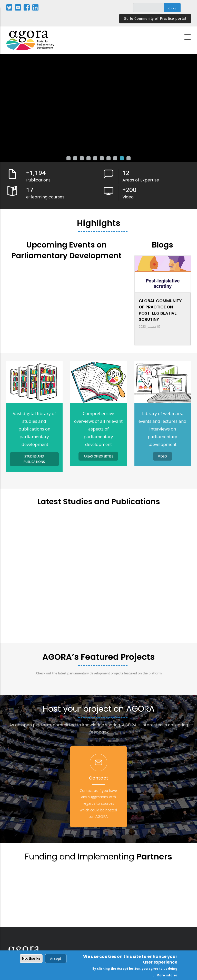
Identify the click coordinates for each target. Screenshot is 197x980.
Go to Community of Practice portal (155, 19)
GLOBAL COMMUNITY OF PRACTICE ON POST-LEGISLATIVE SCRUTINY (160, 310)
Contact (98, 778)
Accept (56, 959)
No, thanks (31, 958)
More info (164, 975)
